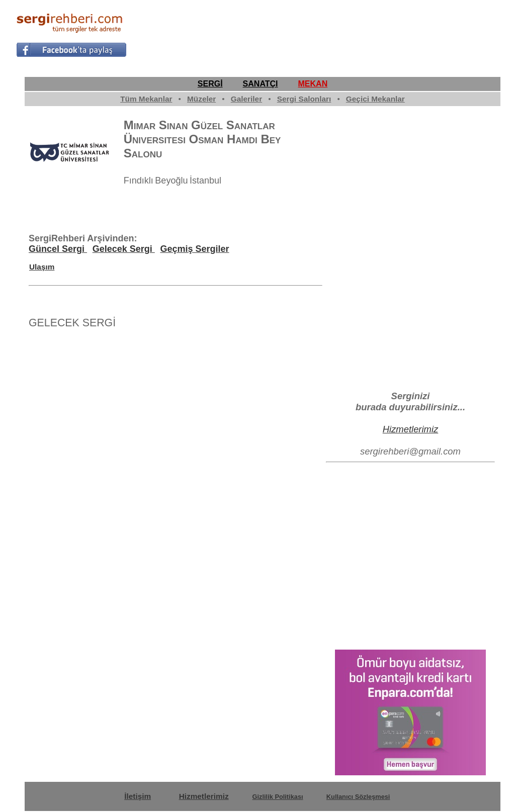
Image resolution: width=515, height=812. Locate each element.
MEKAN (313, 84)
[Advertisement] (316, 33)
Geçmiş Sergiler (194, 249)
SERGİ (210, 84)
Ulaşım (42, 267)
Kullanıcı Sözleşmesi (358, 797)
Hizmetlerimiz (411, 429)
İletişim (138, 796)
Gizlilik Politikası (278, 797)
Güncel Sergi (58, 249)
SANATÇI (261, 84)
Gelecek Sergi (124, 249)
